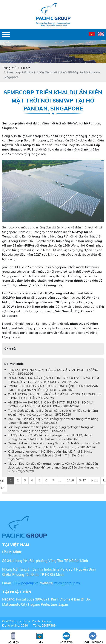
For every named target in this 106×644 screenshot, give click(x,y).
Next (95, 480)
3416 (70, 480)
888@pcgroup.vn (25, 583)
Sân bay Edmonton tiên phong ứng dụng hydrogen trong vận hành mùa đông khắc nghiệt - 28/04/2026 (51, 429)
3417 (83, 480)
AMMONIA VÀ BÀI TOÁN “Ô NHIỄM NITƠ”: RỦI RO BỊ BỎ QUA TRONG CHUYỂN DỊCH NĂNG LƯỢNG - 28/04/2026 (51, 404)
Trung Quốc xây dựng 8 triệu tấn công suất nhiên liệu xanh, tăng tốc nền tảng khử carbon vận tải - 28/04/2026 (53, 413)
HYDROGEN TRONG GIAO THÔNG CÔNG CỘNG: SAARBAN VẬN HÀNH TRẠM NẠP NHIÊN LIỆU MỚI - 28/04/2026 (53, 388)
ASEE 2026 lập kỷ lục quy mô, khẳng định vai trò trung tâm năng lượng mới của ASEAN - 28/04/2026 (53, 421)
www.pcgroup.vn (67, 583)
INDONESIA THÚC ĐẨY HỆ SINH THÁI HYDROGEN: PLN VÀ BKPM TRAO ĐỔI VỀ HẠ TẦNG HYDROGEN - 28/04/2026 (53, 380)
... (61, 480)
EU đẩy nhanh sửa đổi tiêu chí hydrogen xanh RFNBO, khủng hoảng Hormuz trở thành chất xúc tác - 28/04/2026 (50, 437)
